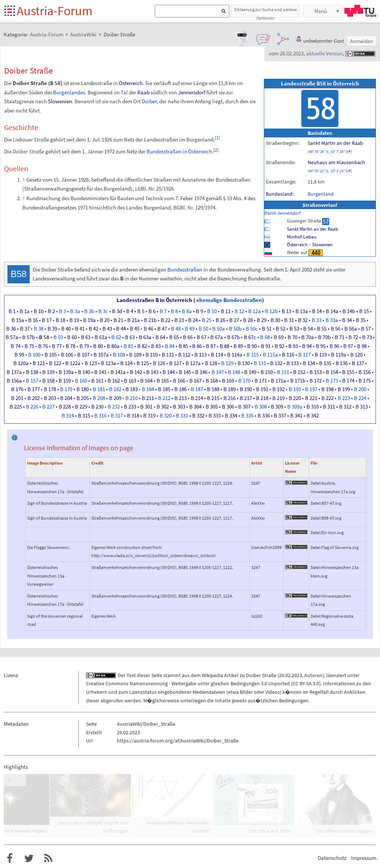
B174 (348, 381)
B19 (74, 320)
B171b (298, 381)
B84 (170, 346)
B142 (136, 372)
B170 (244, 381)
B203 (50, 398)
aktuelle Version (325, 53)
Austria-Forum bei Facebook (10, 858)
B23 (179, 320)
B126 (159, 363)
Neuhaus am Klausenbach (336, 162)
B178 (50, 389)
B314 (68, 416)
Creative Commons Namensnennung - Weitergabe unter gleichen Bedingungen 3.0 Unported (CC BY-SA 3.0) (203, 683)
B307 (244, 407)
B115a (270, 355)
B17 (47, 320)
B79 (84, 346)
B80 (98, 346)
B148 (234, 372)
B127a (193, 363)
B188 (213, 389)
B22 (166, 320)
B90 (252, 346)
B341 (296, 416)
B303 (179, 407)
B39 (52, 329)
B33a (332, 320)
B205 (83, 398)
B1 (12, 311)
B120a (21, 363)
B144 (169, 372)
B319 (149, 416)
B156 (365, 372)
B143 (152, 372)
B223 (344, 398)
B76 (43, 346)
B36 (11, 329)
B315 (84, 416)
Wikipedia (212, 675)
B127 (175, 363)
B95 (321, 346)
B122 (55, 363)
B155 (348, 372)
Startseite (10, 11)
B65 (174, 337)
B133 (293, 363)
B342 (313, 416)
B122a (73, 363)
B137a (14, 372)
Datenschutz (332, 858)
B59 (58, 337)
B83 (156, 346)
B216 (230, 398)
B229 (81, 407)
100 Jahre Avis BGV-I (270, 831)
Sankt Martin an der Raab (335, 143)
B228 (65, 407)
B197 (311, 389)
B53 (294, 329)
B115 (253, 355)
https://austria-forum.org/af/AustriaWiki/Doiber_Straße (178, 741)
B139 (48, 372)
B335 (247, 416)
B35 (361, 320)
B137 (358, 363)
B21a (134, 320)
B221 (311, 398)
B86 (197, 346)
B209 (115, 398)
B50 (203, 329)
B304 (195, 407)
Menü (321, 11)
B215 (213, 398)
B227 (48, 407)
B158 (48, 381)
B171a (279, 381)
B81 (128, 346)
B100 (34, 355)
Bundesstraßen (185, 269)
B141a (118, 372)
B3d (117, 311)
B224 (360, 398)
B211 (148, 398)
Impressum (364, 858)
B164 (146, 381)
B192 (279, 389)
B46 (148, 329)
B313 (362, 407)
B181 (99, 389)
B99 (19, 355)
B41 (80, 329)
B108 (119, 355)
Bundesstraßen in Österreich (179, 151)
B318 (133, 416)
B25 (207, 320)
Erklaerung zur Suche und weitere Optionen (266, 12)
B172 (316, 381)
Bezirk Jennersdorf (282, 213)
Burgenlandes (69, 92)
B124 (126, 363)
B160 (81, 381)
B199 (344, 389)
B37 (25, 329)
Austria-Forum (55, 11)
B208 (99, 398)
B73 (367, 337)
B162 (114, 381)
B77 (57, 346)
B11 (226, 311)
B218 (262, 398)
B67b (233, 337)
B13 (286, 311)
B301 (146, 407)
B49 (190, 329)
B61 (86, 337)
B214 (197, 398)
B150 (267, 372)
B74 (16, 346)
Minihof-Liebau (302, 237)
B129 (227, 363)
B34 (347, 320)
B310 (313, 407)
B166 (179, 381)
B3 (63, 311)
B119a (339, 355)
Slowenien (322, 245)
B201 (17, 398)
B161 (97, 381)
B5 (141, 311)
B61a (101, 337)
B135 (325, 363)
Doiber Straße (261, 675)
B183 (132, 389)
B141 (100, 372)
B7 (163, 311)
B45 (135, 329)
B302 (163, 407)
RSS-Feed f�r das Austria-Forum (48, 858)
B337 (280, 416)
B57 (366, 329)
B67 (202, 337)
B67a (217, 337)
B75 (29, 346)
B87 (211, 346)
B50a (219, 329)
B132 (276, 363)
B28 (248, 320)
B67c (250, 337)
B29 (262, 320)
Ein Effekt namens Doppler (345, 831)
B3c (103, 311)
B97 (348, 346)
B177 (34, 389)
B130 (244, 363)
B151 (283, 372)
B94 (307, 346)
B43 (107, 329)
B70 (292, 337)
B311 (329, 407)
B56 (335, 329)
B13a (302, 311)
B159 (65, 381)
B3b (89, 311)
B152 (299, 372)
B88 (225, 346)
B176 (17, 389)
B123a (109, 363)
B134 (309, 363)
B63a (145, 337)
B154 (332, 372)
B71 (340, 337)
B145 (185, 372)
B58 (44, 337)
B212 (164, 398)
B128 (211, 363)
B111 (168, 355)
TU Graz (360, 11)
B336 (264, 416)
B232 (114, 407)
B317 (117, 416)
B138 (32, 372)
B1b (39, 311)
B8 (174, 311)
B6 (152, 311)
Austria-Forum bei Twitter (29, 858)
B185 (164, 389)
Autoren (313, 675)
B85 (183, 346)
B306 (228, 407)
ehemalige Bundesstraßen (229, 300)
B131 (260, 363)
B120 (356, 355)
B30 (275, 320)
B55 (322, 329)
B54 (308, 329)
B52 (281, 329)
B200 (360, 389)
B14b (349, 311)
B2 (51, 311)
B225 (16, 407)
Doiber (149, 101)
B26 (220, 320)
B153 (316, 372)
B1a (25, 311)
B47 (162, 329)
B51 (267, 329)
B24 (193, 320)
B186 (181, 389)
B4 (130, 311)
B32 (303, 320)
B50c (252, 329)
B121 (39, 363)
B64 (160, 337)
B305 (212, 407)
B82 (142, 346)
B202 (34, 398)
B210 (132, 398)
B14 (317, 311)
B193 (295, 389)
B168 (212, 381)
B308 (261, 407)
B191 (262, 389)
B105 (51, 355)
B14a (332, 311)
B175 (365, 381)
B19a (89, 320)
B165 (163, 381)
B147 (218, 372)
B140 (84, 372)
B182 (115, 389)
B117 (304, 355)
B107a (101, 355)
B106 (67, 355)
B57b (29, 337)
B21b (150, 320)
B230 (97, 407)
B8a (187, 311)
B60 (72, 337)
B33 (317, 320)
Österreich (297, 245)
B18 (60, 320)
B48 (176, 329)
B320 (166, 416)
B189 (230, 389)
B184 (148, 389)
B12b (271, 311)
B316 (100, 416)
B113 (201, 355)
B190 (246, 389)
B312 (345, 407)
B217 (246, 398)
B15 (364, 311)
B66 (188, 337)
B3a (75, 311)
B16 (33, 320)
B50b (235, 329)
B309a (295, 407)
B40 (66, 329)
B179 (66, 389)
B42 (94, 329)
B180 (83, 389)
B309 (277, 407)
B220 (295, 398)
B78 (71, 346)
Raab (143, 92)
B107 (83, 355)
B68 (265, 337)
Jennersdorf (192, 92)
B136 (342, 363)
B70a (308, 337)
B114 (217, 355)
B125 (143, 363)
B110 (152, 355)
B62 (116, 337)
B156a (14, 381)
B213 (181, 398)
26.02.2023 (291, 675)
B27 (234, 320)
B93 (293, 346)
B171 (261, 381)
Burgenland (321, 194)
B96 (334, 346)
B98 (362, 346)
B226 (32, 407)
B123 (91, 363)
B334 (231, 416)
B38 (39, 329)
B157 (32, 381)
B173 (332, 381)
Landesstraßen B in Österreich (154, 300)
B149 (250, 372)
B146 (201, 372)
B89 (238, 346)
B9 (199, 311)
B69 (279, 337)
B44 (121, 329)
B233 (130, 407)
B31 (289, 320)
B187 (197, 389)
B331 (182, 416)
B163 (130, 381)
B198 (327, 389)
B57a (12, 337)
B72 (353, 337)
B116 (288, 355)
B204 (66, 398)
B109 (135, 355)
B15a (18, 320)
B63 (130, 337)
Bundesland (279, 194)
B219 (279, 398)
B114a (235, 355)
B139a (66, 372)
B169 (228, 381)
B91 (266, 346)
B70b (324, 337)
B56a (351, 329)
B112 (184, 355)
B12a (255, 311)
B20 (105, 320)
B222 (327, 398)
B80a (113, 346)
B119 (321, 355)
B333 (215, 416)
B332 (198, 416)
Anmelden (361, 41)
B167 (195, 381)
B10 (212, 311)
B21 (118, 320)
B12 (239, 311)
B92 (279, 346)
